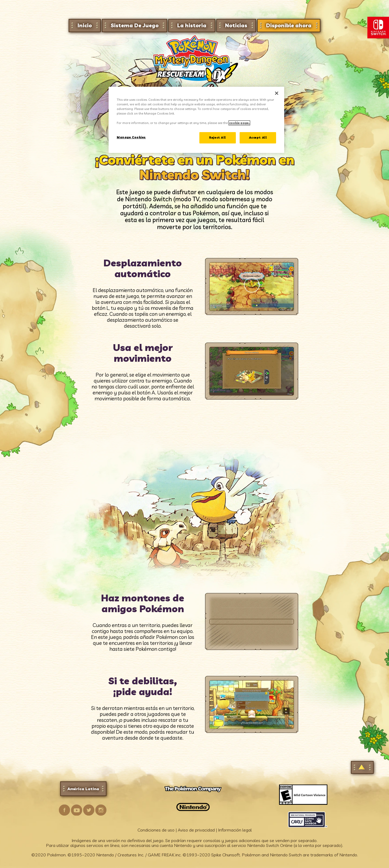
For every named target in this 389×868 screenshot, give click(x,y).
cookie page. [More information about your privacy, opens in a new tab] (239, 123)
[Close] (277, 93)
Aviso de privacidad (196, 830)
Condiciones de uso (156, 830)
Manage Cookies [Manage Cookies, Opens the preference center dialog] (131, 137)
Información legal (235, 830)
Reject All (217, 138)
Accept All (258, 138)
